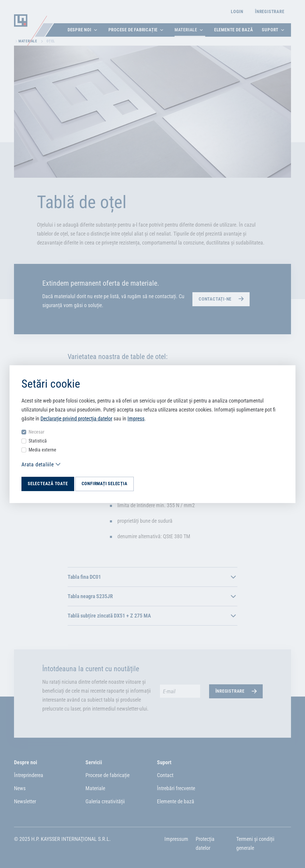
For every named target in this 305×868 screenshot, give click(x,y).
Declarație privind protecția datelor (76, 418)
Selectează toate (48, 484)
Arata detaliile (38, 464)
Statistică (38, 441)
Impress (136, 418)
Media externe (42, 450)
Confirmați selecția (105, 484)
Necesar (36, 432)
